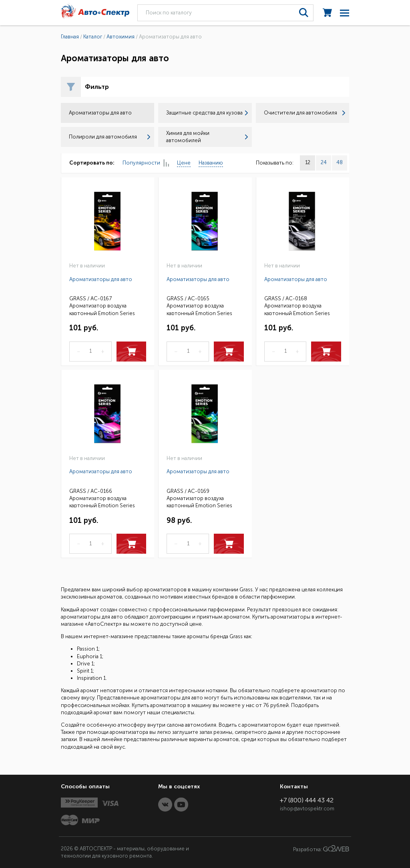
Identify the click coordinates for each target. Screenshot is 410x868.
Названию (211, 163)
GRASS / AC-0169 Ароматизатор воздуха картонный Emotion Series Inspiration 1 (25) (199, 498)
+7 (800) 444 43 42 (307, 800)
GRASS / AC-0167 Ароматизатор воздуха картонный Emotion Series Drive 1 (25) (102, 305)
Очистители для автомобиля (304, 113)
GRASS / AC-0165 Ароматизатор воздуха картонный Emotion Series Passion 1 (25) (199, 305)
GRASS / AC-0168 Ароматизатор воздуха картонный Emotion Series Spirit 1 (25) (297, 305)
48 (340, 162)
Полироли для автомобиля (110, 137)
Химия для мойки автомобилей (207, 137)
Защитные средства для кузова (207, 113)
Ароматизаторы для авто (101, 279)
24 (324, 162)
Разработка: (321, 849)
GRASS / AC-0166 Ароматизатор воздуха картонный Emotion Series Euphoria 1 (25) (102, 498)
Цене (184, 163)
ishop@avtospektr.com (307, 809)
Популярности (146, 163)
